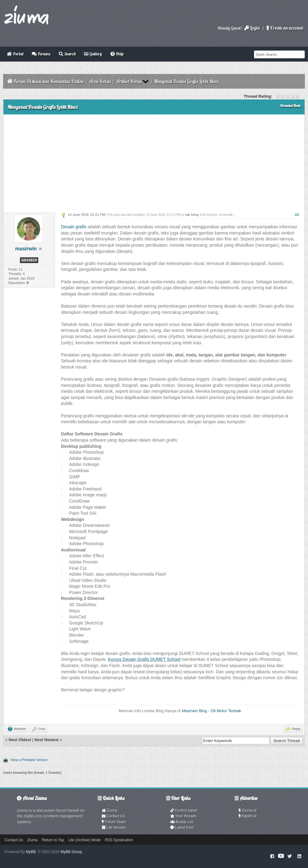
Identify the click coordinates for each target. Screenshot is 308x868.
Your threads (183, 816)
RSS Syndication (119, 840)
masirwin (26, 249)
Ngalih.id (248, 816)
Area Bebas (100, 81)
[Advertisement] (154, 161)
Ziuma (110, 810)
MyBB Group (71, 852)
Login (252, 28)
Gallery (93, 54)
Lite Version (114, 828)
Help (117, 54)
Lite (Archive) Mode (85, 840)
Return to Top (53, 840)
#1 (297, 215)
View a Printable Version (29, 760)
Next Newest (47, 740)
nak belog (192, 215)
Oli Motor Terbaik (226, 711)
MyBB (31, 852)
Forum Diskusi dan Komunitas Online (49, 81)
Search (67, 54)
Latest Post (182, 828)
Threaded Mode (290, 106)
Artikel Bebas (129, 81)
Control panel (184, 810)
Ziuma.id (247, 810)
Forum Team (114, 822)
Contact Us (113, 816)
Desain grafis (74, 227)
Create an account (285, 28)
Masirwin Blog (195, 711)
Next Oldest (20, 740)
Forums (41, 54)
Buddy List (182, 822)
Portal (15, 54)
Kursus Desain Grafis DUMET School (144, 659)
